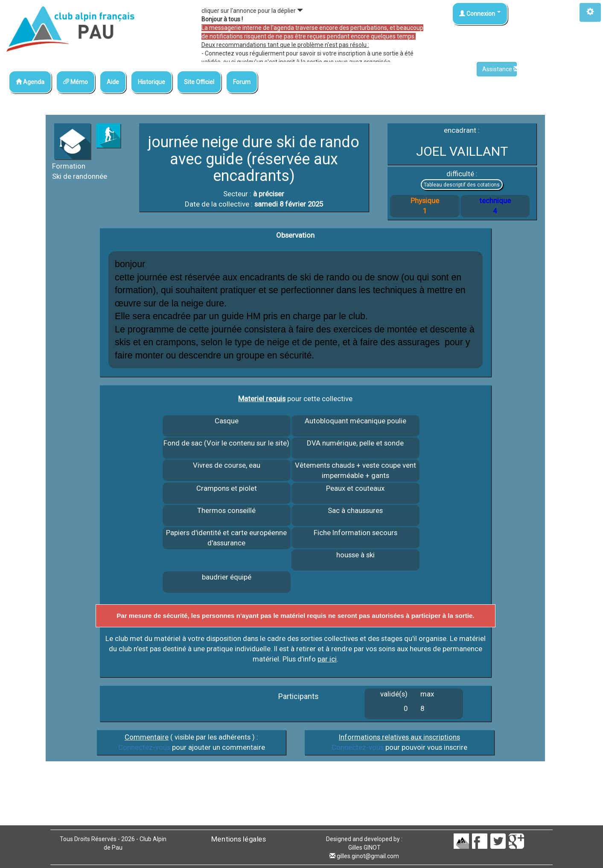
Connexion (480, 14)
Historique (151, 82)
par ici (327, 659)
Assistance (500, 69)
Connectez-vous (144, 747)
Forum (242, 82)
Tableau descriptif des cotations (462, 185)
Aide (113, 82)
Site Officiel (199, 82)
